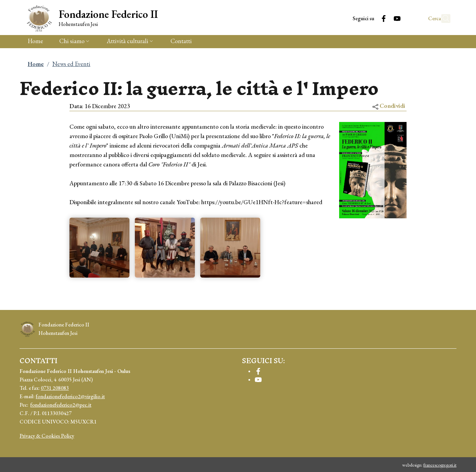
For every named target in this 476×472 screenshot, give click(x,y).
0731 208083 (55, 388)
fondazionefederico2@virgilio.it (70, 396)
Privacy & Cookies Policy (47, 436)
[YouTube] (382, 18)
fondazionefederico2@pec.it (61, 405)
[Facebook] (369, 18)
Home (36, 64)
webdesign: (429, 465)
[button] (442, 19)
